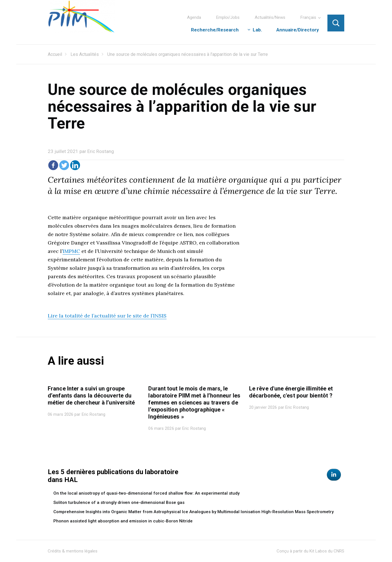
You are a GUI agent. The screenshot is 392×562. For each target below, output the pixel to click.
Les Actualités (85, 54)
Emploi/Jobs (228, 17)
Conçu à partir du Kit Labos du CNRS (310, 551)
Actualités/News (270, 17)
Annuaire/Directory (298, 30)
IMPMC (71, 251)
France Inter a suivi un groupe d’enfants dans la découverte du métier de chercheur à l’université (91, 396)
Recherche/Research (215, 30)
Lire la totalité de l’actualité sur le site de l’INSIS (107, 316)
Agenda (194, 17)
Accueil (55, 54)
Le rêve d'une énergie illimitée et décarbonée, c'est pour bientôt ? (291, 392)
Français (308, 17)
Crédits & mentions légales (73, 551)
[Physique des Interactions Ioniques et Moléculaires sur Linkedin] (334, 475)
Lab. (257, 30)
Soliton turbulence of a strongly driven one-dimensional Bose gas (119, 502)
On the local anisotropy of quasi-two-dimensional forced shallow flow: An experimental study (146, 493)
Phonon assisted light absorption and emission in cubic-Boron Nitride (123, 521)
